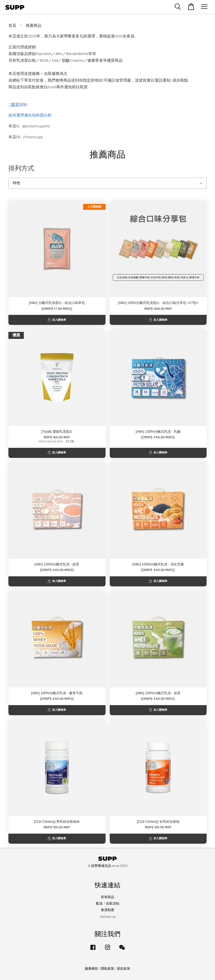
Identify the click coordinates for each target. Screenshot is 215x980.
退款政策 (123, 969)
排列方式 (21, 168)
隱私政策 (107, 969)
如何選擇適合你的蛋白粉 (30, 115)
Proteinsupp (33, 137)
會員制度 (107, 910)
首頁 (12, 26)
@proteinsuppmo (36, 126)
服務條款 (92, 969)
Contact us (108, 917)
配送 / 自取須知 (108, 904)
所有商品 (107, 897)
